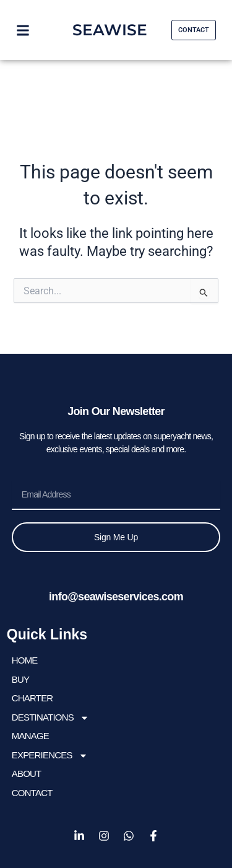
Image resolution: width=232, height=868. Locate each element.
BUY (20, 679)
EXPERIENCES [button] (50, 756)
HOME (25, 660)
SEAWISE (110, 30)
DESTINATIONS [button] (50, 718)
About (27, 774)
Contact (32, 793)
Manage (30, 736)
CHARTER (32, 698)
